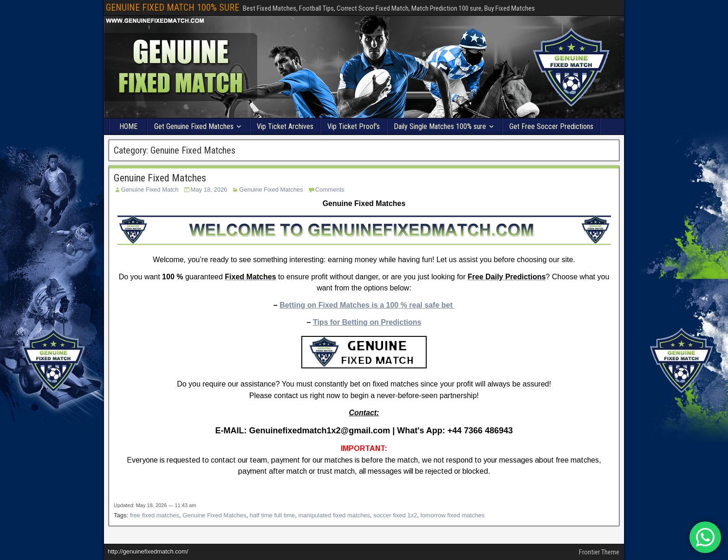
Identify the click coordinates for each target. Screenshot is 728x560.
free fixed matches (155, 515)
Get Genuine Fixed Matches (194, 126)
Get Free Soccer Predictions (551, 126)
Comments (330, 190)
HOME (128, 126)
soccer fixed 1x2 (395, 515)
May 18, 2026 (209, 190)
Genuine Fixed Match (150, 190)
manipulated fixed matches (334, 515)
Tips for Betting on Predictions (367, 322)
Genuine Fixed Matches (160, 178)
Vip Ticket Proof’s (354, 126)
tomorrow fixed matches (453, 515)
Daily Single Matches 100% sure (440, 126)
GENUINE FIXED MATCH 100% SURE (172, 7)
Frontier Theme (599, 552)
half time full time (273, 515)
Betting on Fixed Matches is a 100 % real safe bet (366, 305)
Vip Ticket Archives (285, 126)
